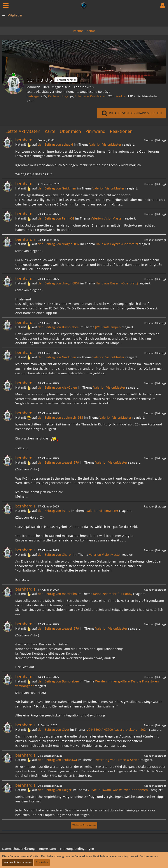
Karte (50, 131)
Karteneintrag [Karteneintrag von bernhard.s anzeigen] (58, 96)
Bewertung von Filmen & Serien (116, 760)
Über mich (70, 131)
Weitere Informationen (18, 862)
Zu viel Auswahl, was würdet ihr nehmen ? (119, 790)
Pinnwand (95, 131)
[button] (6, 5)
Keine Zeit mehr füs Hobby (113, 594)
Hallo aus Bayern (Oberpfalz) (117, 244)
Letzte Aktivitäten (23, 131)
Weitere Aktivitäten (84, 825)
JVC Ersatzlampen (108, 327)
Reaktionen (121, 131)
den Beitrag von (55, 144)
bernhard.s (25, 140)
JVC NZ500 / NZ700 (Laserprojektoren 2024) (117, 730)
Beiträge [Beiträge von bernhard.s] (33, 96)
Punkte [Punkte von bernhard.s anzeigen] (121, 96)
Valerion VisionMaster (105, 144)
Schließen (42, 862)
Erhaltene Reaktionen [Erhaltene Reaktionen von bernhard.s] (91, 96)
